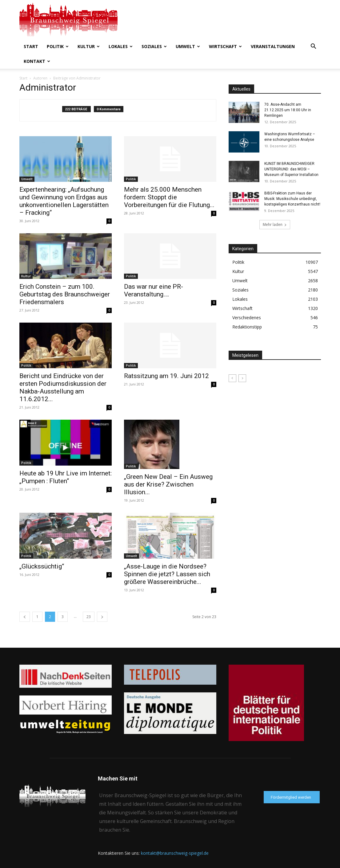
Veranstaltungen (273, 46)
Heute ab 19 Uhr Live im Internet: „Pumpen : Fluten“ (66, 477)
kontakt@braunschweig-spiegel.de (175, 853)
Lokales (121, 46)
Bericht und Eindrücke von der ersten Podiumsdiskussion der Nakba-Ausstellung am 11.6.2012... (63, 387)
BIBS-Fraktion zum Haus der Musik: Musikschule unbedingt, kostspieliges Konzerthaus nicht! (292, 199)
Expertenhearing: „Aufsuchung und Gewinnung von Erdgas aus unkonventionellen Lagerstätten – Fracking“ (64, 201)
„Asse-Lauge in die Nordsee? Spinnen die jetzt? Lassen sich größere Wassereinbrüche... (167, 574)
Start (31, 46)
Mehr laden (275, 224)
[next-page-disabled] (242, 378)
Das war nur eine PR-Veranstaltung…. (154, 290)
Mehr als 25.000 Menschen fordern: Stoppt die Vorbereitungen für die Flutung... (169, 197)
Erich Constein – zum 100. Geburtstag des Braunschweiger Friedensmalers (65, 294)
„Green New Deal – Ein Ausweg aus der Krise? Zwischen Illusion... (168, 484)
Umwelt (188, 46)
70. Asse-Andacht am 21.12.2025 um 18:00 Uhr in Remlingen (288, 110)
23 (89, 617)
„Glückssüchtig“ (42, 566)
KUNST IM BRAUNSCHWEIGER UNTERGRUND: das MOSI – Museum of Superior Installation (291, 169)
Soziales (154, 46)
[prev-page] (25, 617)
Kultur (89, 46)
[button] (314, 47)
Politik (58, 46)
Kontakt (37, 61)
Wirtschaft (225, 46)
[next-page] (102, 617)
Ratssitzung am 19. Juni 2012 (166, 376)
